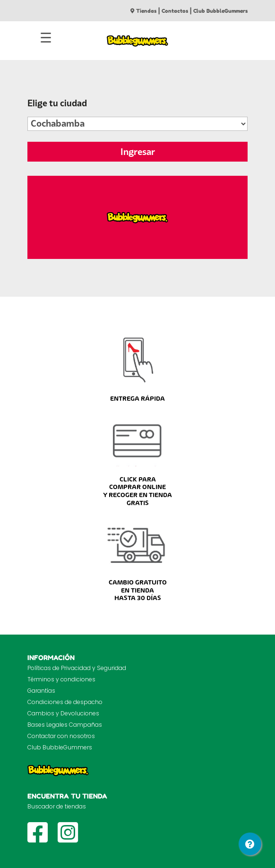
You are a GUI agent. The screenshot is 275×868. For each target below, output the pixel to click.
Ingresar (138, 152)
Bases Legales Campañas (65, 725)
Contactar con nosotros (61, 736)
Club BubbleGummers (220, 11)
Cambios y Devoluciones (63, 713)
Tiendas (143, 11)
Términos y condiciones (61, 679)
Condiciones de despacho (65, 702)
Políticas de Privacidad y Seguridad (77, 668)
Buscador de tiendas (57, 806)
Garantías (41, 691)
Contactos (175, 11)
